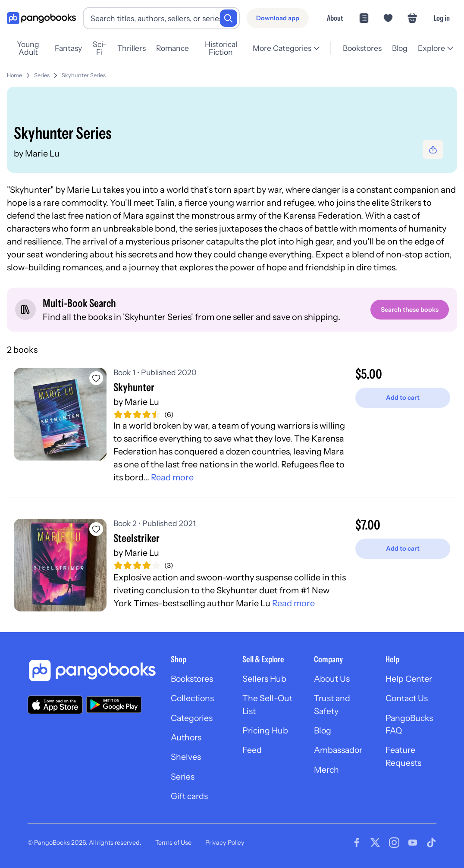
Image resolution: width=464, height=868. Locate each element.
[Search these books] (409, 310)
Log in (442, 18)
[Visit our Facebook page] (357, 846)
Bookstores (362, 48)
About (335, 18)
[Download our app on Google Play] (114, 705)
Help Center (410, 680)
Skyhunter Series (84, 75)
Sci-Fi (106, 48)
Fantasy (73, 48)
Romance (180, 48)
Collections (193, 700)
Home (14, 75)
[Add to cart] (403, 398)
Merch (327, 772)
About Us (332, 680)
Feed (252, 752)
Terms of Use (173, 845)
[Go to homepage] (41, 18)
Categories (193, 720)
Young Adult (31, 48)
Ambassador (339, 752)
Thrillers (139, 48)
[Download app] (278, 18)
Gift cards (190, 799)
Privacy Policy (225, 845)
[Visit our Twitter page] (375, 846)
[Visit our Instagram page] (394, 846)
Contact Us (408, 700)
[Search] (229, 18)
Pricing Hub (266, 733)
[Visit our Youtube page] (413, 846)
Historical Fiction (231, 48)
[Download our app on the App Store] (55, 705)
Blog (400, 48)
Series (42, 75)
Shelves (186, 759)
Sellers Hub (265, 680)
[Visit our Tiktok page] (431, 846)
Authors (187, 740)
